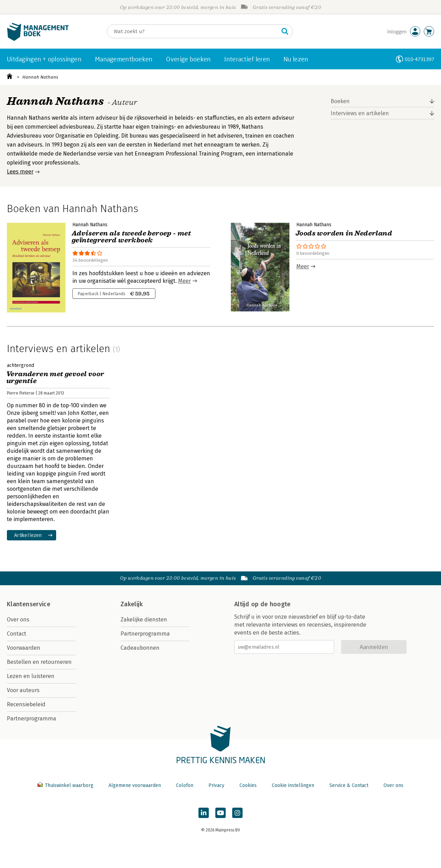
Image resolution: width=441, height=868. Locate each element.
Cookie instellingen (293, 785)
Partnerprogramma (32, 719)
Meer (184, 281)
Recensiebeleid (26, 704)
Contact (17, 634)
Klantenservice (29, 604)
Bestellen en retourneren (39, 662)
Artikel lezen (28, 535)
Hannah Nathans (40, 77)
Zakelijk (132, 604)
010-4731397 (419, 59)
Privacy (216, 785)
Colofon (185, 785)
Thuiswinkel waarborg (66, 785)
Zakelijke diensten (144, 620)
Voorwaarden (24, 648)
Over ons (18, 620)
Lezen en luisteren (31, 676)
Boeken (340, 101)
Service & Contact (349, 785)
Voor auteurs (23, 690)
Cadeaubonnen (140, 648)
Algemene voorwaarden (135, 785)
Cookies (248, 785)
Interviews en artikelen (360, 113)
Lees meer (20, 172)
